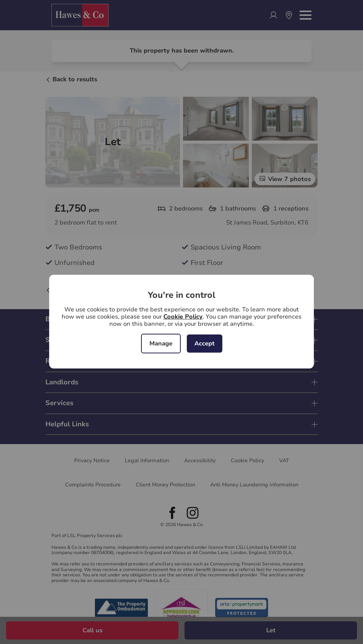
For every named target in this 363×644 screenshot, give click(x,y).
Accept (205, 344)
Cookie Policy (183, 317)
